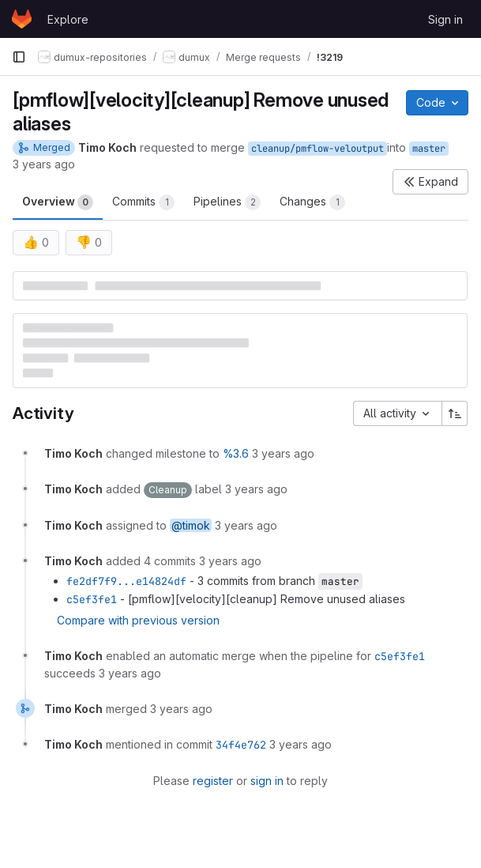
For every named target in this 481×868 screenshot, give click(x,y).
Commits (143, 202)
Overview (58, 202)
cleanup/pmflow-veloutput (318, 149)
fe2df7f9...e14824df (126, 581)
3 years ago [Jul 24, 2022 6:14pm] (44, 164)
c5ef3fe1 (92, 599)
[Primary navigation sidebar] (19, 57)
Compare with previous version (138, 620)
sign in (267, 781)
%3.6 (236, 453)
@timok (191, 525)
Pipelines (227, 202)
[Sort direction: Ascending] (455, 413)
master (429, 149)
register (213, 781)
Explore (68, 19)
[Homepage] (22, 19)
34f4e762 (241, 745)
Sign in (445, 19)
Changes (312, 202)
